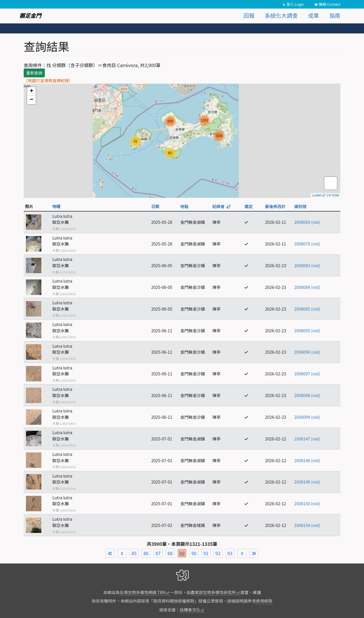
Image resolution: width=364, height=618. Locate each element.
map (181, 141)
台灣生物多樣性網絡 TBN (142, 592)
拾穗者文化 (190, 610)
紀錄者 (221, 206)
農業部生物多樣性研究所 (213, 592)
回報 (249, 15)
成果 (314, 15)
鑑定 (249, 206)
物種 (56, 206)
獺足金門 (30, 15)
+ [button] (32, 91)
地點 (184, 206)
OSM (335, 195)
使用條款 (264, 601)
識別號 (300, 206)
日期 (155, 206)
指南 (335, 15)
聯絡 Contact (330, 4)
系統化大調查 (281, 15)
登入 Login (295, 4)
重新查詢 (34, 73)
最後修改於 (275, 206)
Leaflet (317, 195)
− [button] (32, 100)
